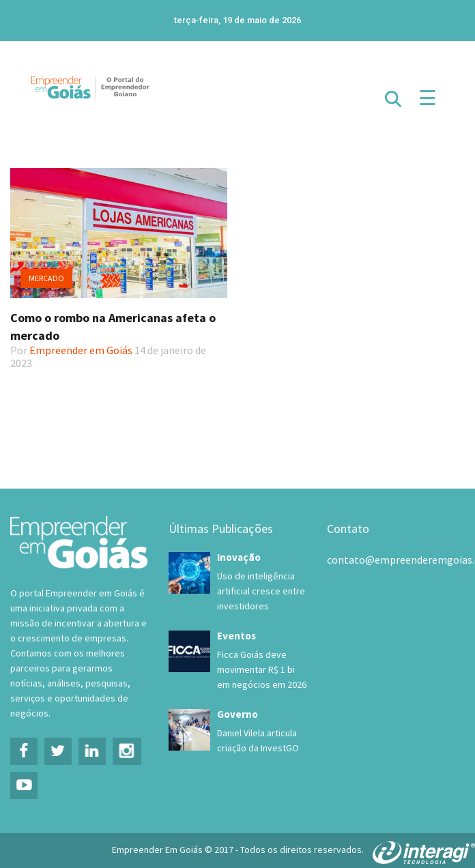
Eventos (236, 636)
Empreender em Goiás (81, 350)
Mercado (46, 278)
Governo (237, 714)
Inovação (239, 557)
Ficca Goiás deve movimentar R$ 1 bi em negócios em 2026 (262, 669)
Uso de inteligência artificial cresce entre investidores (261, 591)
